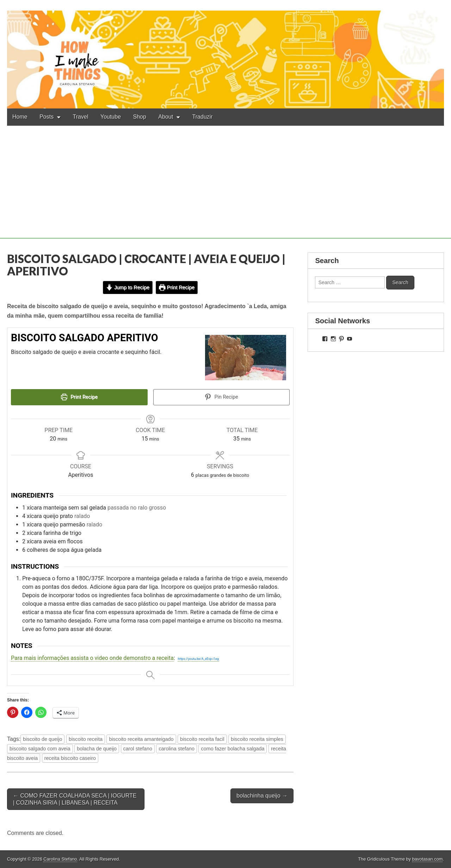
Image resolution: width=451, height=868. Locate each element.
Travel (81, 117)
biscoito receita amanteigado (141, 739)
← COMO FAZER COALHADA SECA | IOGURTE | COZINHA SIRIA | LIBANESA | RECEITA (75, 799)
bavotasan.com (428, 859)
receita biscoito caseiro (70, 758)
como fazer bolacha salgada (233, 749)
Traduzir (203, 117)
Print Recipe (177, 287)
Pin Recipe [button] (221, 397)
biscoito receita (86, 739)
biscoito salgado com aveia (40, 749)
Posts (47, 117)
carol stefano (138, 749)
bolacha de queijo (97, 749)
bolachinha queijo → (262, 796)
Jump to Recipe (128, 287)
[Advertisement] (225, 189)
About (166, 117)
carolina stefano (177, 749)
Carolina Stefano (60, 859)
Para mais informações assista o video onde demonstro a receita (92, 658)
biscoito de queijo (42, 739)
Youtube (111, 117)
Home (20, 117)
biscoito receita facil (202, 739)
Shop (140, 117)
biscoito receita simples (257, 739)
